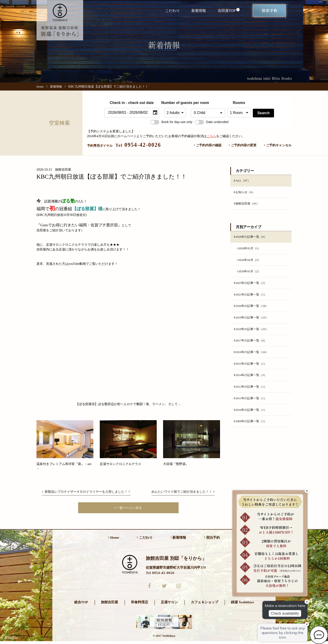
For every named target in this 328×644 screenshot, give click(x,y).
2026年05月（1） (250, 250)
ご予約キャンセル (278, 145)
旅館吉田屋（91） (247, 204)
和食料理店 (140, 605)
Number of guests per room (175, 103)
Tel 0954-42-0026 (160, 574)
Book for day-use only (171, 122)
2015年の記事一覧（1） (251, 368)
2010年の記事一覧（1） (251, 415)
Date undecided (212, 122)
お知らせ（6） (245, 192)
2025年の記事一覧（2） (251, 285)
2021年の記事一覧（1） (251, 297)
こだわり (172, 11)
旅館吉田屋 (109, 605)
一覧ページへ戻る (128, 508)
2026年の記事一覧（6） (251, 238)
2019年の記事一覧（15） (252, 321)
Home (40, 87)
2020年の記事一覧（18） (252, 309)
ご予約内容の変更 (243, 145)
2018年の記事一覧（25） (252, 333)
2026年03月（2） (250, 273)
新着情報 (199, 11)
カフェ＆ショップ (205, 605)
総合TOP (81, 605)
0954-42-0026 (138, 145)
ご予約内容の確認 (208, 145)
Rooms (239, 103)
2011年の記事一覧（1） (251, 404)
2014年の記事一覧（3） (251, 380)
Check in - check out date (132, 103)
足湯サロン (169, 605)
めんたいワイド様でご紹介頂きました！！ (183, 492)
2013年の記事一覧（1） (251, 392)
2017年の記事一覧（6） (251, 344)
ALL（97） (242, 181)
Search (263, 113)
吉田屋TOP (229, 10)
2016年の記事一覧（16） (252, 356)
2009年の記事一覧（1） (251, 427)
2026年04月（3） (250, 261)
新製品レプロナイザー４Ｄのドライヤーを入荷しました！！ (86, 492)
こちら (211, 136)
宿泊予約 (212, 539)
